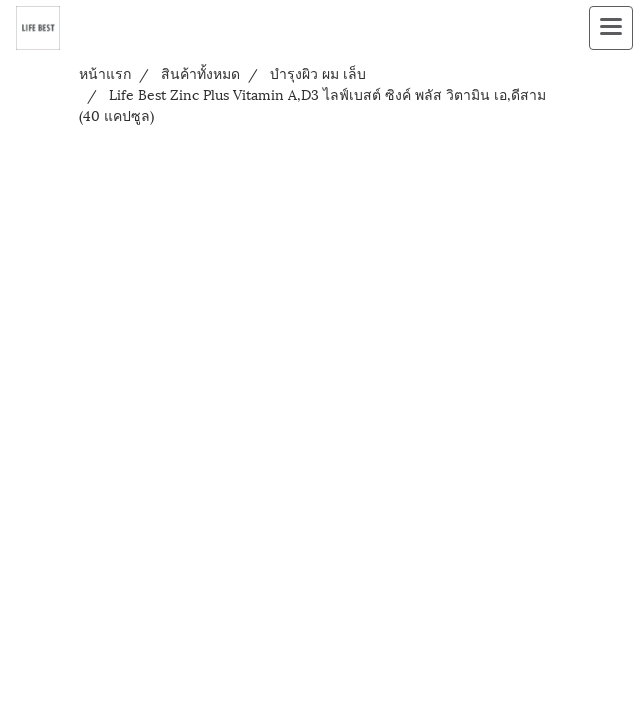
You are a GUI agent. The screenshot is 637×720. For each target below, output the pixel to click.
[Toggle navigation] (611, 28)
